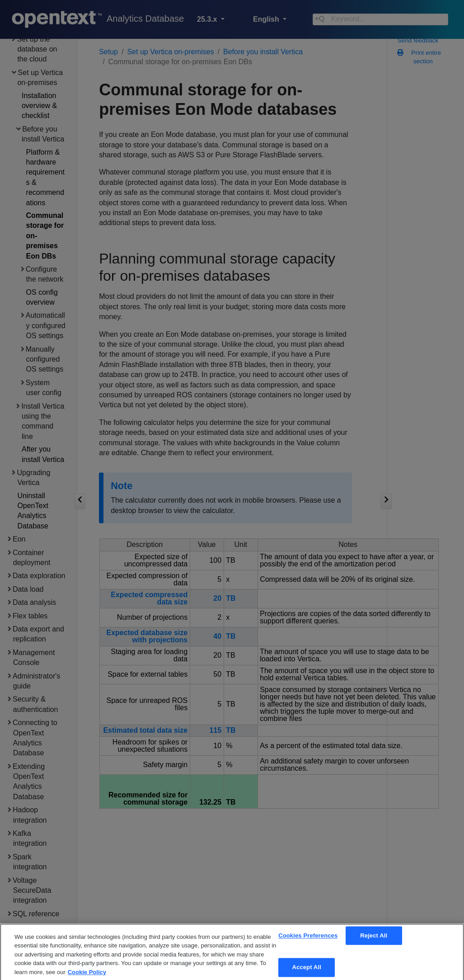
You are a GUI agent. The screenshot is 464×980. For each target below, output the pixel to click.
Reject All (374, 940)
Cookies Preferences (308, 940)
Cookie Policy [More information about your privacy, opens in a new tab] (87, 976)
